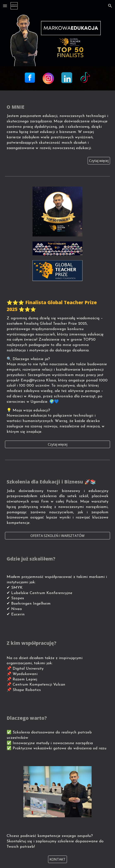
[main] (57, 126)
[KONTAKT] (57, 859)
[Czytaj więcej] (99, 161)
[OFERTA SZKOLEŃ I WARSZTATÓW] (57, 536)
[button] (5, 6)
